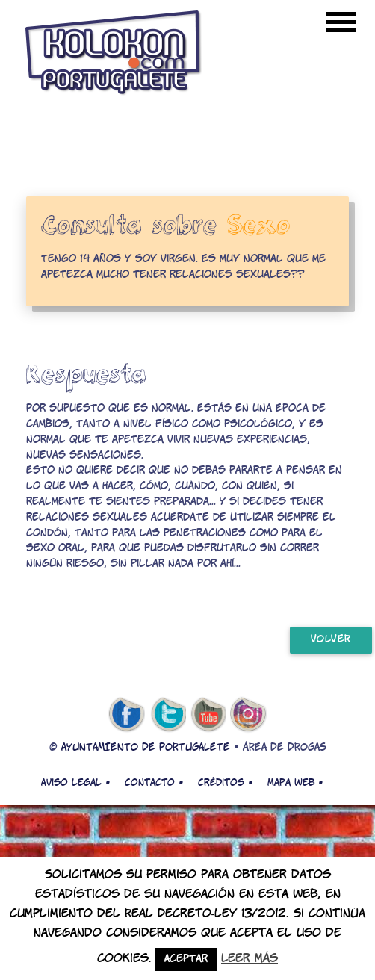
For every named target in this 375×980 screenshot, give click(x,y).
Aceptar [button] (186, 959)
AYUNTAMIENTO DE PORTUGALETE (146, 748)
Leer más (250, 959)
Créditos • (225, 783)
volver (331, 640)
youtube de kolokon (208, 715)
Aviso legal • (75, 783)
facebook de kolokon (126, 715)
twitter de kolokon (167, 715)
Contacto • (154, 783)
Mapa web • (295, 783)
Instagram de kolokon (249, 715)
